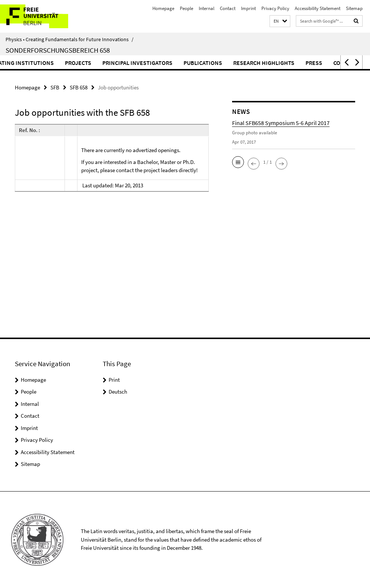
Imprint (248, 8)
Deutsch (118, 392)
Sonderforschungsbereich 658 (58, 50)
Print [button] (114, 380)
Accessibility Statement (318, 8)
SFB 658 (79, 87)
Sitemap (354, 8)
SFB (55, 87)
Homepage (163, 8)
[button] (280, 21)
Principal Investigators (176, 63)
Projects (117, 63)
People (186, 8)
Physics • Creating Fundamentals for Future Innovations (70, 39)
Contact (228, 8)
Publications (242, 63)
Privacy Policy (275, 8)
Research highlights (303, 63)
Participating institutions (54, 63)
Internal (207, 8)
